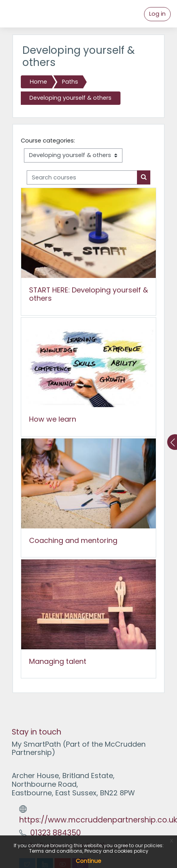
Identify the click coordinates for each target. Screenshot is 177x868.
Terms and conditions (56, 851)
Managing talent (58, 661)
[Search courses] (82, 177)
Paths (70, 82)
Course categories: (48, 141)
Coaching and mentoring (73, 540)
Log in (157, 14)
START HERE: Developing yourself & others (88, 294)
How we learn (53, 419)
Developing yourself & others (70, 98)
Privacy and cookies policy (116, 851)
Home (38, 82)
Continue (88, 861)
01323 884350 (56, 833)
